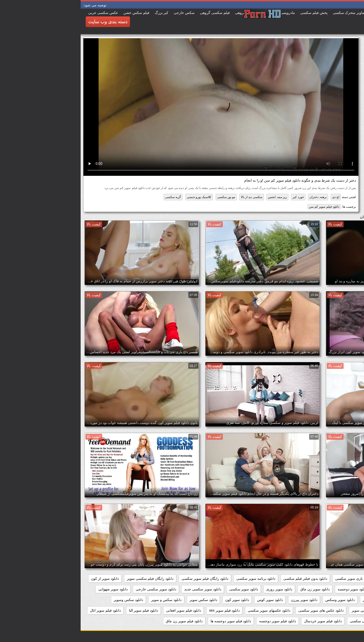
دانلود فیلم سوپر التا (63, 610)
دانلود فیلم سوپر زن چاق (104, 621)
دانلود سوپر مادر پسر (298, 600)
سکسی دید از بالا (171, 197)
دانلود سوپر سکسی (163, 589)
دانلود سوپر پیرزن (223, 600)
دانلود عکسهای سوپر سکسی (188, 610)
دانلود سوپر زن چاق (234, 589)
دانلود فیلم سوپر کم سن (243, 207)
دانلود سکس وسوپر (48, 600)
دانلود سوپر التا (345, 589)
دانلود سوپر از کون (24, 579)
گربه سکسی (92, 197)
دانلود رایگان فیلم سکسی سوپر (70, 579)
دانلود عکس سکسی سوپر (290, 610)
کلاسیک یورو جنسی (119, 197)
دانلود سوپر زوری (199, 589)
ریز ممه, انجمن (197, 197)
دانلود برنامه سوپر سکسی (175, 579)
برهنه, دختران (237, 197)
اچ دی (255, 197)
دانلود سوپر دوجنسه (272, 589)
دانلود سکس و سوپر (86, 600)
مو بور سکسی (146, 197)
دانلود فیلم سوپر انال (25, 610)
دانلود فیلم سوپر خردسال (242, 621)
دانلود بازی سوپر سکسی (273, 579)
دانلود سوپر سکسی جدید (122, 589)
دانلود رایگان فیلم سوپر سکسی (124, 579)
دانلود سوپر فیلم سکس (339, 600)
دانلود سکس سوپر (123, 600)
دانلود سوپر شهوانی (32, 589)
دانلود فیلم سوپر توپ (340, 621)
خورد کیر (217, 197)
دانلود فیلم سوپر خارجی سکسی (293, 621)
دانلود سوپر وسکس (259, 600)
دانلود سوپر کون (157, 600)
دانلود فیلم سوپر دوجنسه (197, 621)
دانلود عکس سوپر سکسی (337, 610)
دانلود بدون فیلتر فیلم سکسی (225, 579)
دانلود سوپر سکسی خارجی (75, 589)
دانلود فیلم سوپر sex (144, 610)
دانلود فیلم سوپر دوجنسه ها (150, 621)
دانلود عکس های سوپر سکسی (240, 610)
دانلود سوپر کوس (189, 600)
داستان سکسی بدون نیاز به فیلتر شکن (328, 579)
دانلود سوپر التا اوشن (311, 589)
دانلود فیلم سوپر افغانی (103, 610)
